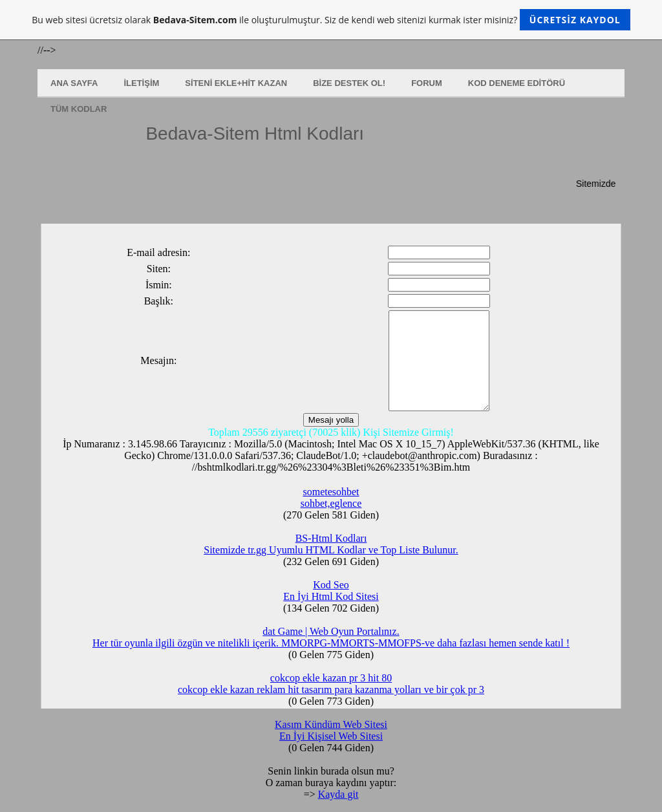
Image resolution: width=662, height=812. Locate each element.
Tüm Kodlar (79, 109)
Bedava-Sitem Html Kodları (255, 134)
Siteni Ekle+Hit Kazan (236, 83)
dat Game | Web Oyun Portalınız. (331, 631)
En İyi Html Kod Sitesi (331, 596)
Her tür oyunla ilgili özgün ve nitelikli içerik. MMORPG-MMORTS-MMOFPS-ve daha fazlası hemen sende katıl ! (331, 643)
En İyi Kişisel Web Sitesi (331, 736)
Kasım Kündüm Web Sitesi (331, 724)
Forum (427, 83)
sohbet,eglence (331, 503)
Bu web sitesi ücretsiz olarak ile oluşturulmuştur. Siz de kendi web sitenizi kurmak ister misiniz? (331, 20)
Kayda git (338, 794)
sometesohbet (331, 492)
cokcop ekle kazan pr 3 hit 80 (331, 678)
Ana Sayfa (74, 83)
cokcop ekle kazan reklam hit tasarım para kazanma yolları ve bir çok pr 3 (331, 689)
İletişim (141, 83)
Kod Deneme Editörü (517, 83)
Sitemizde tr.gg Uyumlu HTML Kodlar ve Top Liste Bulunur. (331, 550)
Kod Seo (331, 585)
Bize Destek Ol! (349, 83)
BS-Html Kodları (331, 538)
